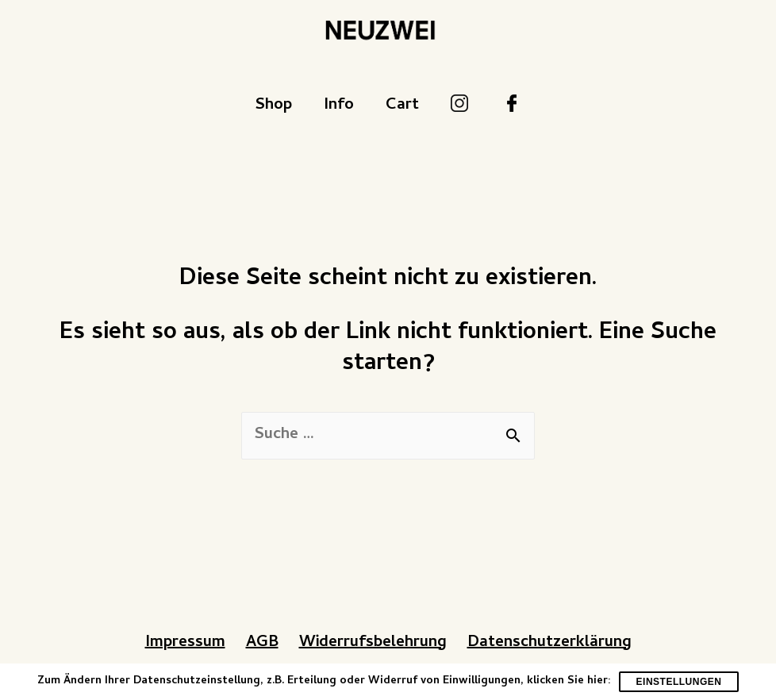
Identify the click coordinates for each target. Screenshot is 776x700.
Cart (402, 106)
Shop (273, 106)
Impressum (185, 643)
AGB (262, 643)
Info (339, 106)
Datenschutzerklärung (549, 643)
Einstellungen (679, 682)
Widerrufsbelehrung (373, 643)
